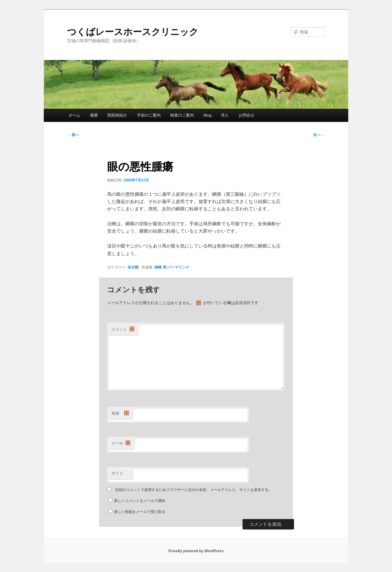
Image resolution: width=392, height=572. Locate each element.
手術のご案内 (149, 115)
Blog (208, 115)
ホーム (74, 115)
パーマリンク (178, 267)
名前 (121, 414)
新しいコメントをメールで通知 (140, 501)
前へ (73, 135)
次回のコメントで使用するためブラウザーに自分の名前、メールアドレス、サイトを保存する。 (194, 490)
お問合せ (247, 115)
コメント (123, 330)
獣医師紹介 (117, 115)
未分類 (133, 267)
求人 (225, 115)
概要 (94, 115)
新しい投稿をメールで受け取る (140, 512)
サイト (117, 473)
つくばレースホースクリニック (133, 32)
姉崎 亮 (160, 267)
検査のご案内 (182, 115)
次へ (319, 135)
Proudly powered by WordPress (196, 551)
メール (121, 443)
